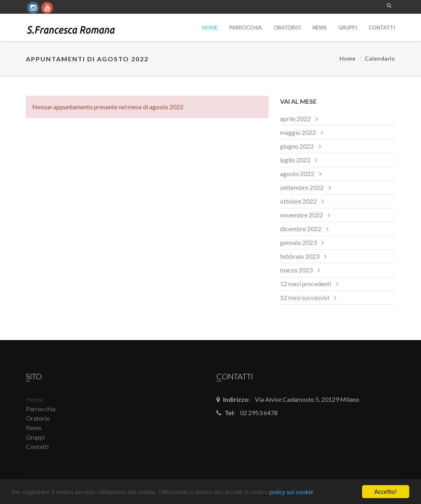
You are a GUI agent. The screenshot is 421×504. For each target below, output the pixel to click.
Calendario (380, 58)
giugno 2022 (297, 146)
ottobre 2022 (298, 201)
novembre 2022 (301, 215)
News (320, 28)
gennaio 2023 (298, 242)
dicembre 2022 (301, 229)
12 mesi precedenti (306, 284)
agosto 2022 (297, 174)
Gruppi (348, 28)
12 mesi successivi (305, 297)
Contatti (382, 28)
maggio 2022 (298, 132)
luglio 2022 (295, 160)
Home (210, 28)
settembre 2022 (302, 187)
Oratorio (287, 28)
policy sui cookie (291, 492)
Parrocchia (246, 28)
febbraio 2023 (300, 256)
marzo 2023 (296, 270)
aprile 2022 (295, 119)
